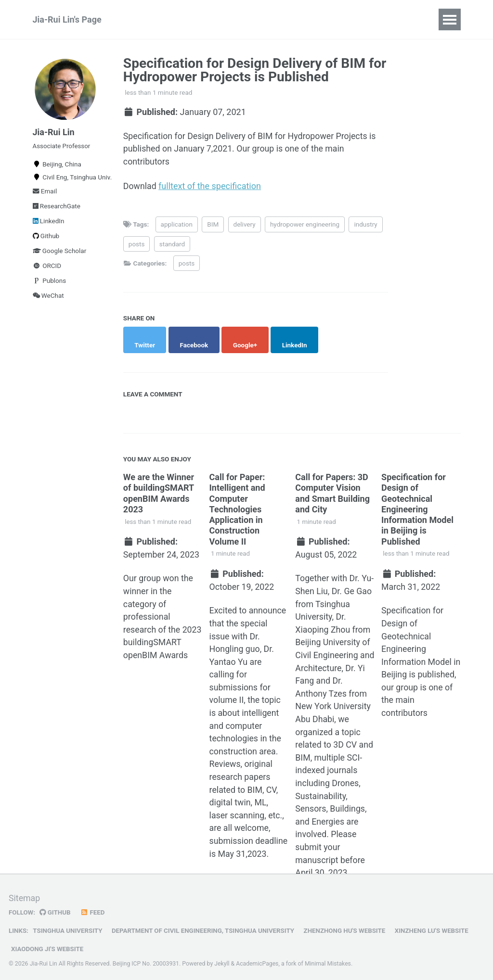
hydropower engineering (305, 225)
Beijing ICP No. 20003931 (146, 958)
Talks (313, 19)
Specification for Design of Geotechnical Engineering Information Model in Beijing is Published (417, 499)
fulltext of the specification (210, 186)
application (177, 225)
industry (365, 225)
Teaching (268, 19)
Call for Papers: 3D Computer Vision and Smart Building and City (332, 483)
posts (137, 244)
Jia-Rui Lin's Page (67, 19)
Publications (160, 19)
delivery (245, 225)
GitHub (56, 907)
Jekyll (223, 958)
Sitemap (25, 894)
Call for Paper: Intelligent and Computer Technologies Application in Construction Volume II (237, 499)
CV (385, 19)
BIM (213, 225)
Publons (50, 282)
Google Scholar (60, 253)
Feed (93, 907)
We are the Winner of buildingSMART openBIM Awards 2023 (159, 483)
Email (45, 193)
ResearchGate (57, 208)
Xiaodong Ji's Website (48, 943)
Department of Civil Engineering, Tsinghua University (206, 925)
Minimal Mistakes (330, 958)
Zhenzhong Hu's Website (349, 925)
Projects (217, 19)
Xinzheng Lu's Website (437, 925)
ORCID (47, 267)
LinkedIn (49, 223)
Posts (351, 19)
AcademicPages (259, 958)
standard (172, 244)
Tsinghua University (68, 925)
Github (46, 238)
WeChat (48, 297)
